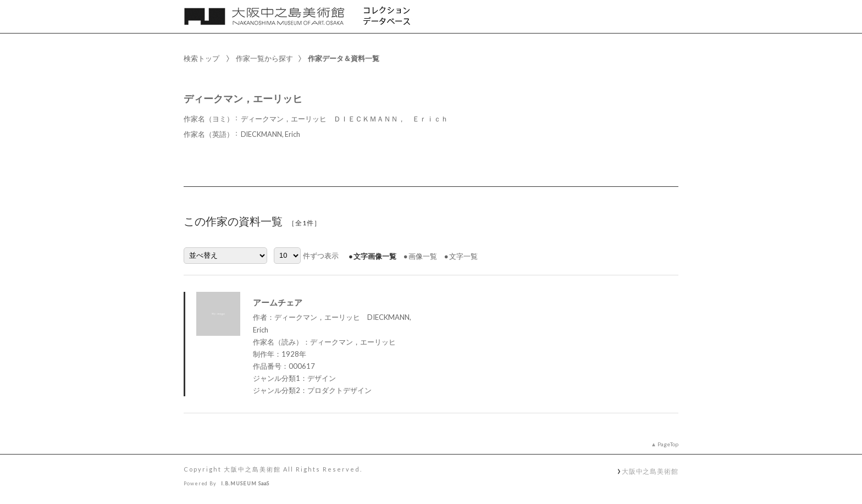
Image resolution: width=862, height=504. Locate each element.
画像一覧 (423, 256)
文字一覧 (463, 256)
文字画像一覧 (375, 256)
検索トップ (201, 58)
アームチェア (278, 302)
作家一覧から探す (264, 58)
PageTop (668, 444)
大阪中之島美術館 (650, 471)
